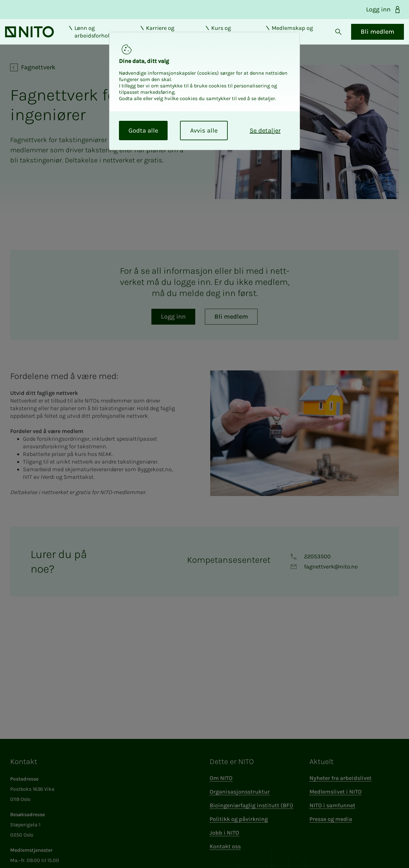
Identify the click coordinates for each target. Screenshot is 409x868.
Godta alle (143, 131)
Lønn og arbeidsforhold (95, 37)
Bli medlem (372, 37)
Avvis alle (204, 131)
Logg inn (384, 10)
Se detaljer (265, 131)
